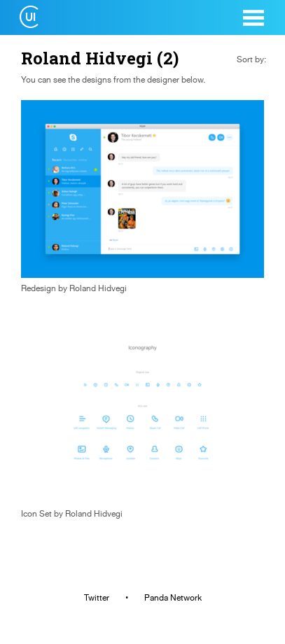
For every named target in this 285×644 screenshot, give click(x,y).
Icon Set (36, 514)
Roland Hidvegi (98, 288)
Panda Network (173, 598)
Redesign (39, 288)
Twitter (97, 598)
